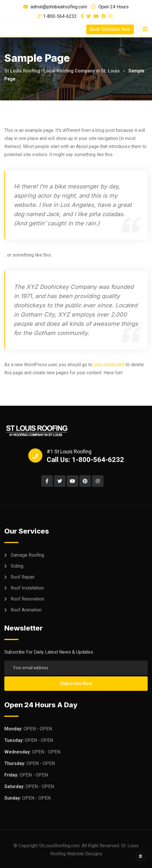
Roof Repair (23, 577)
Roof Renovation (27, 599)
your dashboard (109, 365)
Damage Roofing (27, 555)
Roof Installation (27, 588)
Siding (17, 566)
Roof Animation (26, 610)
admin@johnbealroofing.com (59, 7)
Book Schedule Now (110, 29)
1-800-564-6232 (60, 16)
